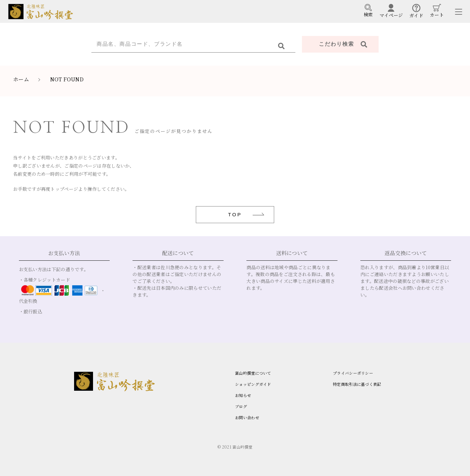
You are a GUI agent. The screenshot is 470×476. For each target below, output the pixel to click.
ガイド (416, 11)
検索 (368, 11)
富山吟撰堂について (253, 373)
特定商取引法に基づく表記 (357, 384)
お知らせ (243, 395)
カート (437, 11)
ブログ (241, 406)
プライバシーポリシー (353, 373)
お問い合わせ (247, 417)
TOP (235, 214)
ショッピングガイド (253, 384)
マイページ (391, 11)
